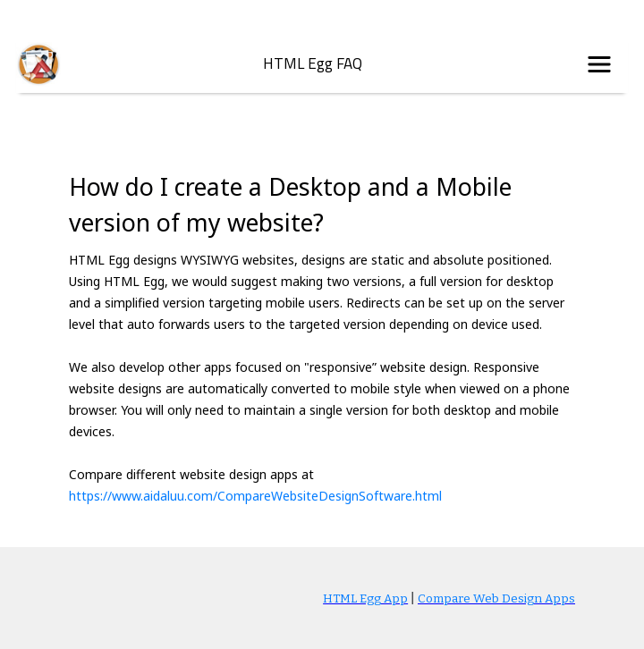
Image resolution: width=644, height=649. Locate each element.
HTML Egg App (365, 599)
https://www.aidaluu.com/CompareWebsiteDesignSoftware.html (255, 496)
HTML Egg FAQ (313, 64)
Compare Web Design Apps (496, 599)
